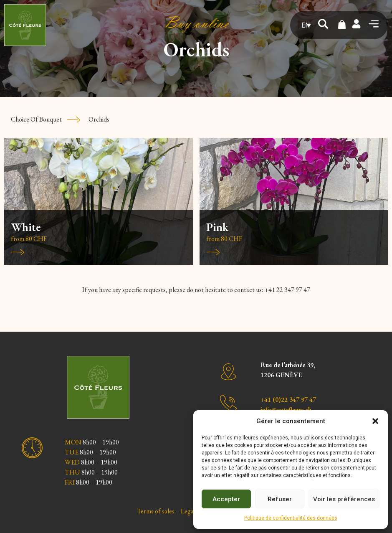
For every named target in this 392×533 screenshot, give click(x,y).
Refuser (280, 499)
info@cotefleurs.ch (286, 410)
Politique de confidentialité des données (291, 518)
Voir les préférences (344, 499)
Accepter (226, 499)
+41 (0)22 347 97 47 (288, 400)
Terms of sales (156, 511)
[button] (375, 421)
